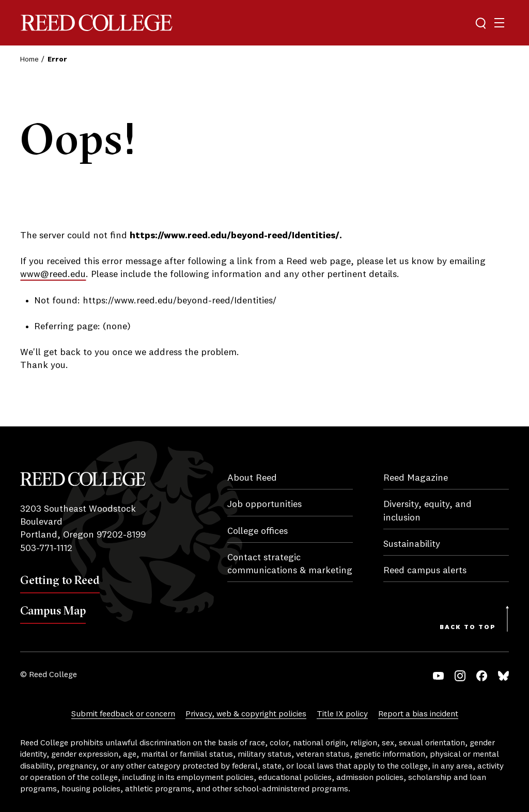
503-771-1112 (46, 548)
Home (29, 59)
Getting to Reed (60, 580)
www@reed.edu (53, 274)
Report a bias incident (418, 714)
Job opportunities (264, 504)
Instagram (460, 676)
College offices (258, 531)
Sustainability (412, 544)
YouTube (438, 676)
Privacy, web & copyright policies (246, 714)
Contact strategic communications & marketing (290, 564)
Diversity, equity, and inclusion (427, 511)
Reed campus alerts (425, 571)
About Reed (252, 478)
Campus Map (53, 610)
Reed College (97, 23)
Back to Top (468, 627)
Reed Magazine (416, 478)
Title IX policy (342, 714)
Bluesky (503, 676)
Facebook (482, 676)
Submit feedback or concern (123, 714)
